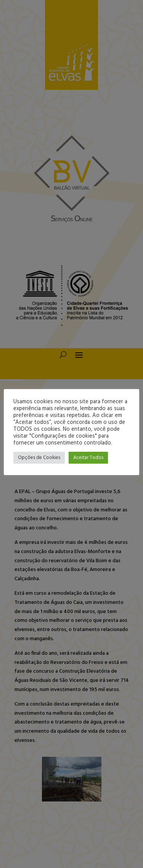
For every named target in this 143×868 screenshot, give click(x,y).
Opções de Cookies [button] (39, 458)
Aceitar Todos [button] (88, 458)
